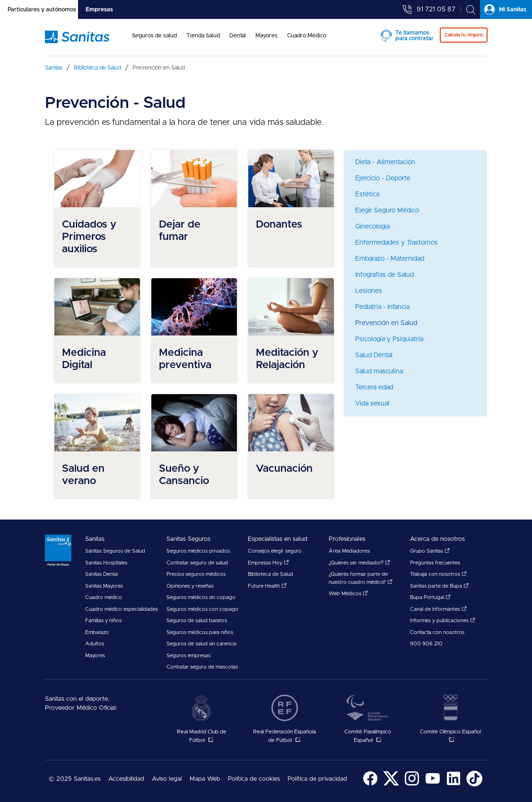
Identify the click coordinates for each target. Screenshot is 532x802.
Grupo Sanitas (430, 551)
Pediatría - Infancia (382, 307)
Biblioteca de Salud (270, 574)
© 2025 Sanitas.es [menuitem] (75, 779)
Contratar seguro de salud (197, 563)
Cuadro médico (104, 597)
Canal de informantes (438, 609)
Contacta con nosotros (437, 632)
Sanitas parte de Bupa (439, 586)
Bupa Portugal (430, 597)
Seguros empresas (188, 656)
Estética (367, 194)
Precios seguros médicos (196, 574)
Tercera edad (374, 388)
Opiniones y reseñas (190, 586)
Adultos (95, 644)
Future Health (267, 586)
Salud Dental (374, 355)
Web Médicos (348, 594)
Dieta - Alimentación (385, 162)
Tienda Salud (203, 35)
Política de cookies (254, 779)
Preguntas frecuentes (435, 563)
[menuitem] (154, 42)
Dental (238, 35)
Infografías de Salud (384, 275)
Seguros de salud (154, 35)
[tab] (39, 9)
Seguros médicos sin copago (201, 597)
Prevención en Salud (386, 323)
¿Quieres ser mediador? (359, 563)
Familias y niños (103, 621)
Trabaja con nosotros (438, 574)
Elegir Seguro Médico (387, 211)
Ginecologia (372, 227)
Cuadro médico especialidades (122, 609)
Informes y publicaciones (443, 621)
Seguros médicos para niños (200, 632)
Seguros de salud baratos (197, 621)
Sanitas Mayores (104, 586)
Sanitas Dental (101, 574)
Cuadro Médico (307, 35)
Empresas (99, 9)
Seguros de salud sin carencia (201, 644)
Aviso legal (167, 779)
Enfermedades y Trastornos (397, 243)
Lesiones (369, 291)
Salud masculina (379, 371)
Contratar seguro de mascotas (202, 667)
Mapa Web (205, 779)
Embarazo (97, 632)
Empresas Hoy (268, 563)
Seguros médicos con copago (202, 609)
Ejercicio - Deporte (383, 178)
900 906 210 (426, 644)
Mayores (266, 35)
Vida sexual (372, 404)
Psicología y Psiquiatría (389, 339)
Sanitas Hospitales (106, 563)
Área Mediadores (349, 551)
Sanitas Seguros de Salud (115, 551)
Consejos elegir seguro (275, 551)
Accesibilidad (126, 779)
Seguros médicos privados (198, 551)
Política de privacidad (317, 779)
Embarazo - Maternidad (390, 259)
